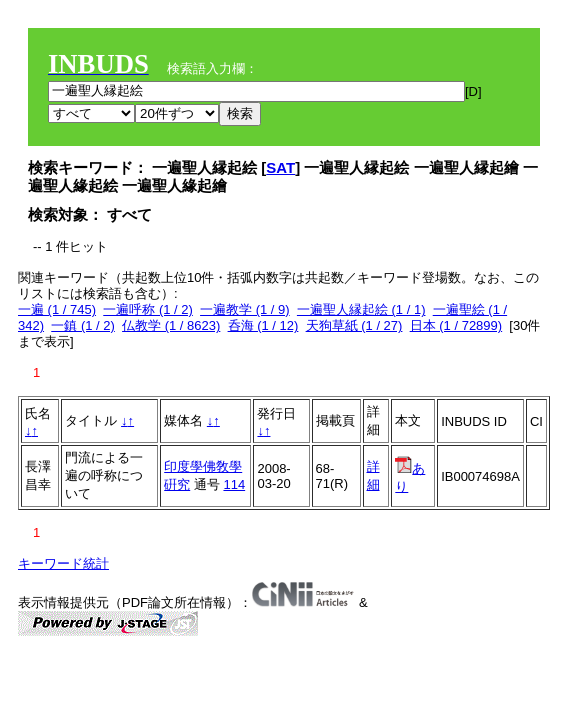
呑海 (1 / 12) (263, 325)
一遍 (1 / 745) (57, 309)
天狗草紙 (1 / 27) (354, 325)
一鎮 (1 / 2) (83, 325)
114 (234, 484)
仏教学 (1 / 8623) (171, 325)
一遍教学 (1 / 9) (245, 309)
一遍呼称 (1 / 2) (148, 309)
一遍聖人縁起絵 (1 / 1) (361, 309)
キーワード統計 (63, 563)
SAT (280, 167)
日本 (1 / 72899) (456, 325)
